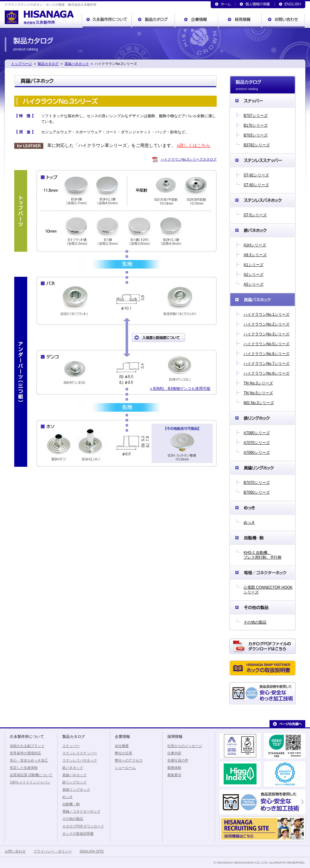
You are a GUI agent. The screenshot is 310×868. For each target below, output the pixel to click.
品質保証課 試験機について (31, 775)
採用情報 (240, 21)
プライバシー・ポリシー (53, 851)
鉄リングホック (263, 418)
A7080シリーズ (257, 433)
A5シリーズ (254, 284)
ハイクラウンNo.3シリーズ (267, 334)
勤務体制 (174, 768)
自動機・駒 (263, 538)
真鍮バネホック (77, 64)
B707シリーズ (256, 116)
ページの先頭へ (287, 724)
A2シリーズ (254, 275)
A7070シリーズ (257, 443)
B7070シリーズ (257, 483)
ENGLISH (290, 4)
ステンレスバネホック (263, 200)
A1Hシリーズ (255, 245)
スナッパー (263, 101)
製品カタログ (154, 21)
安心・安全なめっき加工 (29, 760)
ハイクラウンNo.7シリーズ (267, 364)
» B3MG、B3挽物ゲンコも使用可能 (180, 389)
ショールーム (125, 768)
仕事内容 (174, 753)
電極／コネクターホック (263, 573)
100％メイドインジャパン (30, 782)
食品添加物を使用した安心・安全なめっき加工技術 (263, 693)
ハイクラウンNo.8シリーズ (267, 373)
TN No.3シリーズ (258, 383)
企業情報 (197, 21)
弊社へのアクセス (129, 760)
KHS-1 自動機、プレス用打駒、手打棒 (263, 555)
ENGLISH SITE (92, 851)
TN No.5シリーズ (258, 393)
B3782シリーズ (257, 145)
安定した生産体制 (24, 768)
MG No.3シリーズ (259, 403)
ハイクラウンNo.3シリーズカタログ (189, 159)
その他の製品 (263, 607)
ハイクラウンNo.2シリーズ (267, 324)
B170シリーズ (256, 125)
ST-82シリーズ (256, 175)
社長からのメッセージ (185, 746)
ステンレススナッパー (263, 160)
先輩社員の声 (178, 760)
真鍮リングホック (263, 468)
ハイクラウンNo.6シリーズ (267, 354)
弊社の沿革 (124, 753)
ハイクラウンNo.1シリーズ (267, 314)
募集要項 (174, 775)
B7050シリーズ (257, 492)
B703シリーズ (256, 135)
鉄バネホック (263, 230)
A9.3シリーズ (255, 255)
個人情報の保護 (255, 4)
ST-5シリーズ (255, 215)
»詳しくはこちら (194, 145)
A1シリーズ (254, 265)
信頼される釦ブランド (27, 746)
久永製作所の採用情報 (262, 829)
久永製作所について (107, 21)
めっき (263, 508)
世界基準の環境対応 (25, 753)
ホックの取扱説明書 (263, 668)
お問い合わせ (284, 21)
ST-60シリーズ (256, 185)
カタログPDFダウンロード (263, 646)
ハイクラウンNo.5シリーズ (267, 344)
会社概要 (122, 746)
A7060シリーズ (257, 453)
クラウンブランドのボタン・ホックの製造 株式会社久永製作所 (39, 19)
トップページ (223, 4)
